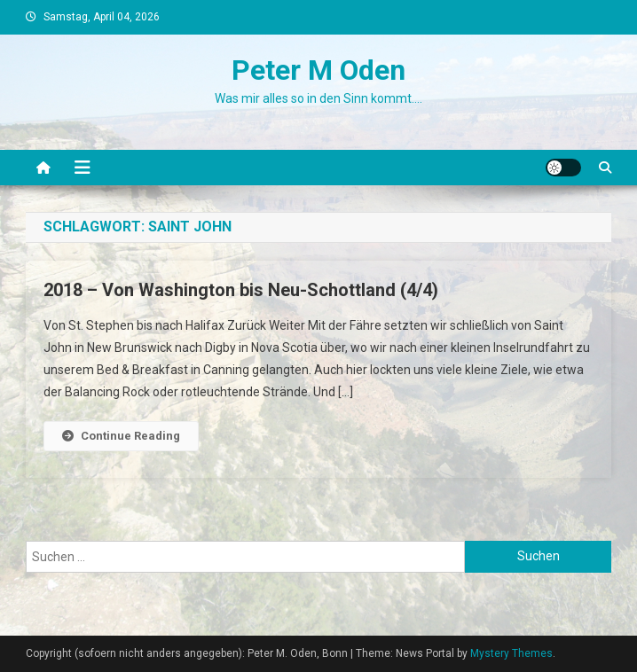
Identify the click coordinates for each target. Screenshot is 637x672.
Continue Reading (121, 436)
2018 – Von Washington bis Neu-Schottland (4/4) (241, 290)
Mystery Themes (511, 653)
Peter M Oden (318, 70)
